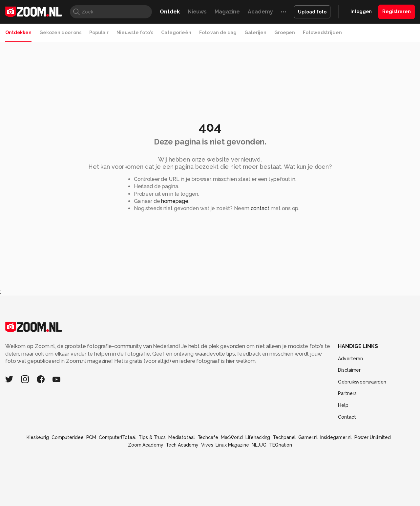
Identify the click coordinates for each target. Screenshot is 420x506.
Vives (207, 445)
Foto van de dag (218, 33)
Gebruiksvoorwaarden (362, 382)
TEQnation (281, 445)
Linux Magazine (232, 445)
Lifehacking (258, 437)
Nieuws (197, 12)
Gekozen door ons (60, 33)
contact (260, 208)
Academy (260, 12)
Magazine (227, 12)
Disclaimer (349, 370)
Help (343, 405)
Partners (347, 393)
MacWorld (232, 437)
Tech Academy (182, 445)
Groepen (285, 33)
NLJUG (259, 445)
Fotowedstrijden (322, 33)
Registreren (397, 11)
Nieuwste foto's (135, 33)
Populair (99, 33)
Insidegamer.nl (336, 437)
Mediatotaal (182, 437)
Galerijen (255, 33)
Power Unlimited (373, 437)
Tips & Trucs (152, 437)
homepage (175, 201)
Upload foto (312, 12)
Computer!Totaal (117, 437)
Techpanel (284, 437)
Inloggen (361, 11)
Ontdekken (18, 33)
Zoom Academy (146, 445)
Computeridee (68, 437)
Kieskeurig (38, 437)
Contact (347, 417)
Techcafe (208, 437)
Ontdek (170, 12)
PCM (91, 437)
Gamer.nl (308, 437)
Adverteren (350, 359)
